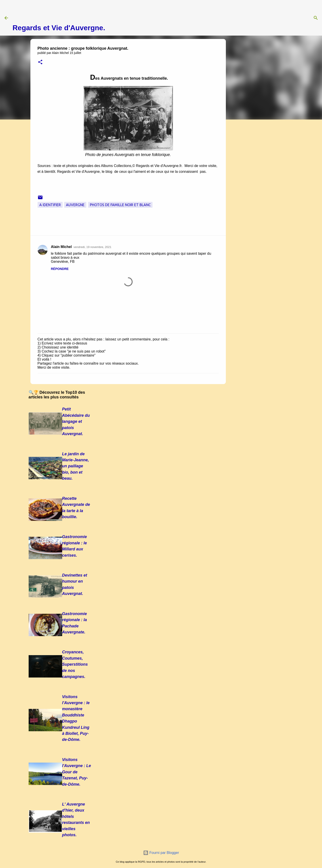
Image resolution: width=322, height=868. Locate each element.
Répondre (60, 269)
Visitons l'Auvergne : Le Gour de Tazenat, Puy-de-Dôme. (77, 772)
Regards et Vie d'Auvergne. (59, 28)
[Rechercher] (316, 18)
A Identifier (50, 205)
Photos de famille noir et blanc (120, 205)
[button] (40, 62)
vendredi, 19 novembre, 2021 (92, 247)
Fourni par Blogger (161, 853)
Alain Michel (61, 247)
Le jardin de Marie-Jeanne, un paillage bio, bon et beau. (76, 466)
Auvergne (75, 205)
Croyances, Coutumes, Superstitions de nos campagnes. (75, 664)
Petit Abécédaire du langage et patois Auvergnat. (76, 421)
